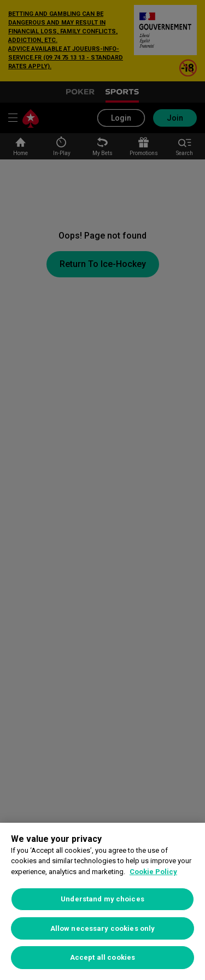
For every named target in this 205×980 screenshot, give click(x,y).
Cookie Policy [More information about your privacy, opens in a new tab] (153, 872)
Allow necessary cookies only (103, 928)
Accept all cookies (102, 957)
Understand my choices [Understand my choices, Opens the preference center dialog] (102, 899)
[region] (102, 901)
